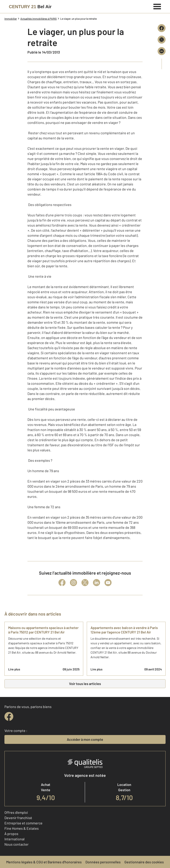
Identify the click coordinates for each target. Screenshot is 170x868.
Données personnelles (103, 862)
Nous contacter (16, 844)
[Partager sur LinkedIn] (162, 51)
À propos (11, 834)
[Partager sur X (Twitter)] (162, 40)
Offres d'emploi (16, 812)
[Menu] (157, 6)
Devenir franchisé (18, 818)
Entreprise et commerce (23, 823)
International (14, 839)
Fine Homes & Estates (22, 828)
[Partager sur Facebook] (162, 28)
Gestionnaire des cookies (144, 862)
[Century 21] (30, 7)
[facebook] (9, 716)
